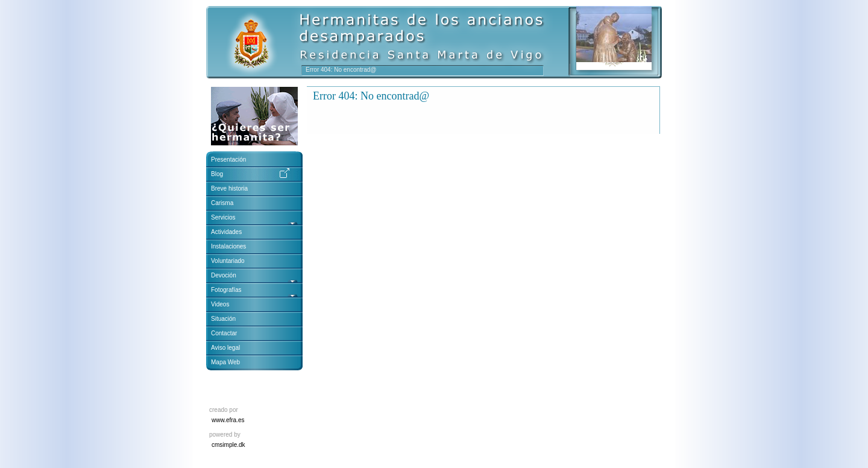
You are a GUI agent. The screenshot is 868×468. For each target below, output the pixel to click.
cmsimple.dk (228, 445)
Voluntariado (228, 261)
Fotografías (226, 290)
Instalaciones (228, 246)
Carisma (222, 203)
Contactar (224, 333)
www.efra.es (228, 420)
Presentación (228, 160)
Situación (223, 319)
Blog (217, 174)
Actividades (226, 232)
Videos (220, 304)
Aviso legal (225, 348)
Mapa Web (225, 362)
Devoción (224, 275)
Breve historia (229, 188)
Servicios (224, 217)
